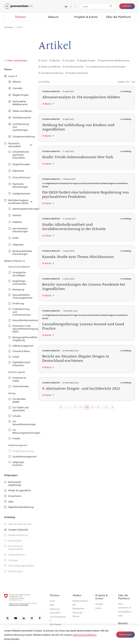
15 (98, 407)
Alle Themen (56, 624)
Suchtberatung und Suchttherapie (107, 67)
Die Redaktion (125, 612)
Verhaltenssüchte (74, 67)
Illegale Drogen (87, 60)
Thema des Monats (78, 614)
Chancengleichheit (58, 619)
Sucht (44, 60)
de (66, 6)
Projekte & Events (86, 17)
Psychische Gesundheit (55, 611)
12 (81, 407)
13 (87, 407)
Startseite (9, 27)
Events (98, 608)
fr (75, 6)
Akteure (53, 17)
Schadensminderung (52, 73)
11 (75, 407)
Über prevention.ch (125, 606)
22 (106, 407)
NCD (52, 605)
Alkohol (56, 60)
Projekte (99, 604)
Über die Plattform (118, 17)
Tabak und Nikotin (51, 67)
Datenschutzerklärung (85, 635)
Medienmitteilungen (80, 603)
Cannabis (70, 60)
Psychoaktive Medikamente (115, 60)
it (71, 6)
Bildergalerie (78, 608)
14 (92, 407)
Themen (21, 17)
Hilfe (120, 616)
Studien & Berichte (78, 73)
